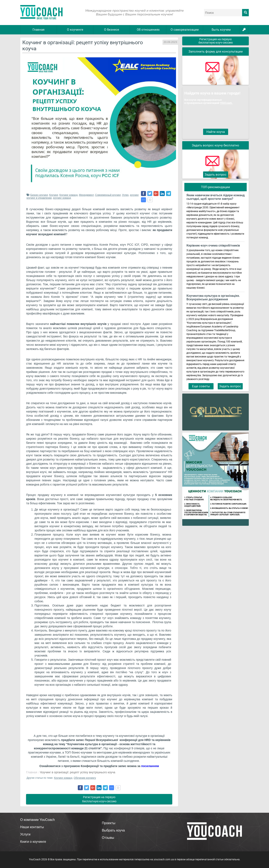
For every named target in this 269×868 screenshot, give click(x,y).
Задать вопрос (216, 175)
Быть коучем (221, 30)
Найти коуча (216, 132)
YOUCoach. (226, 103)
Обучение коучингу (85, 778)
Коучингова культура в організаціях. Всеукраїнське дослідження (213, 298)
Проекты (109, 823)
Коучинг (54, 195)
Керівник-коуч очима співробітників (213, 246)
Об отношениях (148, 30)
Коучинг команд (69, 195)
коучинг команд (62, 198)
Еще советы (201, 386)
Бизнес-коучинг (39, 195)
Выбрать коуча (113, 830)
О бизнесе (112, 30)
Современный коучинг (108, 195)
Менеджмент (86, 195)
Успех (125, 195)
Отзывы (108, 838)
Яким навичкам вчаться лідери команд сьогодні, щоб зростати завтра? (216, 197)
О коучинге (75, 30)
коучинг (134, 195)
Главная (38, 30)
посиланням (150, 766)
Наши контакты (32, 827)
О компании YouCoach (38, 820)
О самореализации (185, 30)
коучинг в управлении (39, 198)
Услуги (25, 834)
